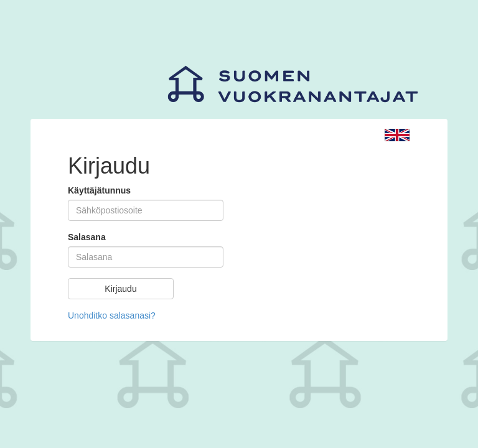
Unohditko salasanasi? (112, 315)
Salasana (87, 237)
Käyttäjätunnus (99, 190)
